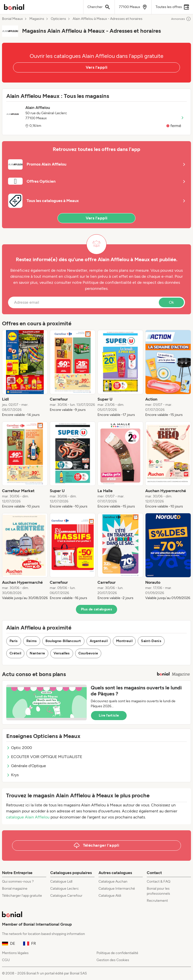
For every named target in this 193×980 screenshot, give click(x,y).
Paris (14, 641)
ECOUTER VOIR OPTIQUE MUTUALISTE (44, 757)
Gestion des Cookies (113, 960)
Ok (171, 302)
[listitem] (25, 374)
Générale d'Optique (26, 766)
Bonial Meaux (12, 19)
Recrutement (157, 901)
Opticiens (58, 19)
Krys (12, 775)
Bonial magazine (15, 889)
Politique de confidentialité (117, 953)
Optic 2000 (19, 748)
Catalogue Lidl (61, 881)
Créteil (15, 653)
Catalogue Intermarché (117, 889)
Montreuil (124, 641)
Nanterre (37, 653)
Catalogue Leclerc (65, 889)
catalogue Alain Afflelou (28, 817)
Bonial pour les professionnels (158, 891)
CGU (6, 960)
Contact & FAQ (159, 881)
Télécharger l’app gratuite (22, 896)
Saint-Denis (151, 641)
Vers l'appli (97, 67)
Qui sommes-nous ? (18, 881)
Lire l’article (109, 715)
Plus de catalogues (96, 609)
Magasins (37, 19)
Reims (32, 641)
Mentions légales (15, 953)
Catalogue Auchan (113, 881)
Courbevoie (88, 653)
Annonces (181, 19)
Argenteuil (99, 641)
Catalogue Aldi (110, 896)
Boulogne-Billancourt (63, 641)
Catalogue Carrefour (66, 896)
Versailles (62, 653)
